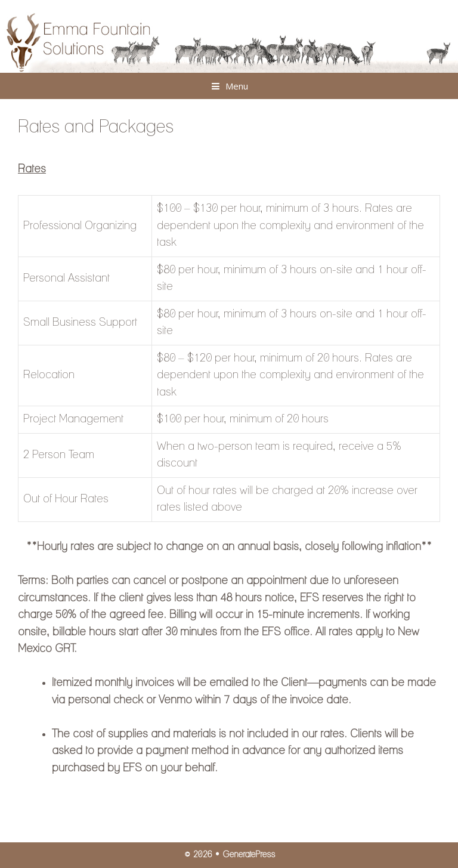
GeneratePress (249, 855)
